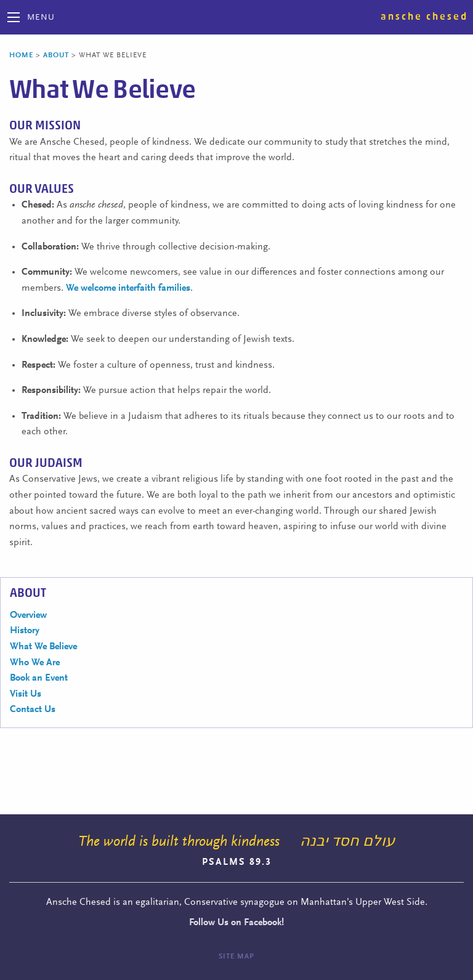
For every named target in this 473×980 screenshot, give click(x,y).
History (25, 631)
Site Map (236, 957)
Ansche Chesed (424, 17)
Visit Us (26, 694)
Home (21, 55)
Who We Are (35, 663)
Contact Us (33, 710)
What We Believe (43, 647)
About (56, 55)
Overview (28, 615)
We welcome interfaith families (128, 288)
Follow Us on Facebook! (236, 923)
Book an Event (39, 678)
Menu (41, 18)
